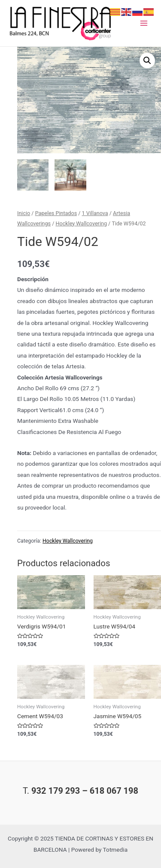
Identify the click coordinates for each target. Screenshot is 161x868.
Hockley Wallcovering (81, 223)
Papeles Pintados (56, 213)
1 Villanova (95, 213)
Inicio (24, 213)
